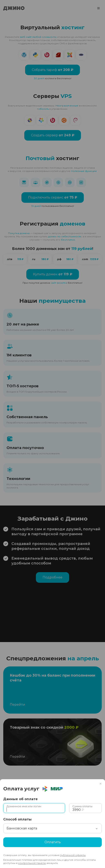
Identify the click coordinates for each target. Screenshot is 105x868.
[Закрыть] (102, 782)
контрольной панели (32, 863)
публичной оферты (73, 855)
